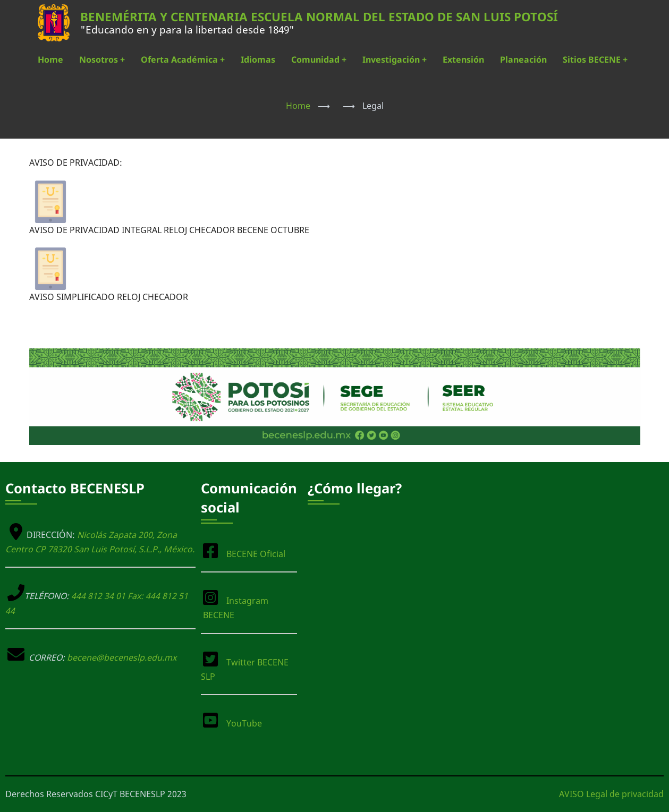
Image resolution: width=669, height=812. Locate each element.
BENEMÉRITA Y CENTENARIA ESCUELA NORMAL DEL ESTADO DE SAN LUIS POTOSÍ (319, 17)
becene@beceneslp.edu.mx (122, 657)
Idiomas (258, 59)
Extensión (463, 59)
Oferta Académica (183, 59)
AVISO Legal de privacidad (611, 794)
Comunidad (319, 59)
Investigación (395, 59)
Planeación (523, 59)
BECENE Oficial (256, 554)
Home (50, 59)
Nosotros (102, 59)
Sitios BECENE (595, 59)
